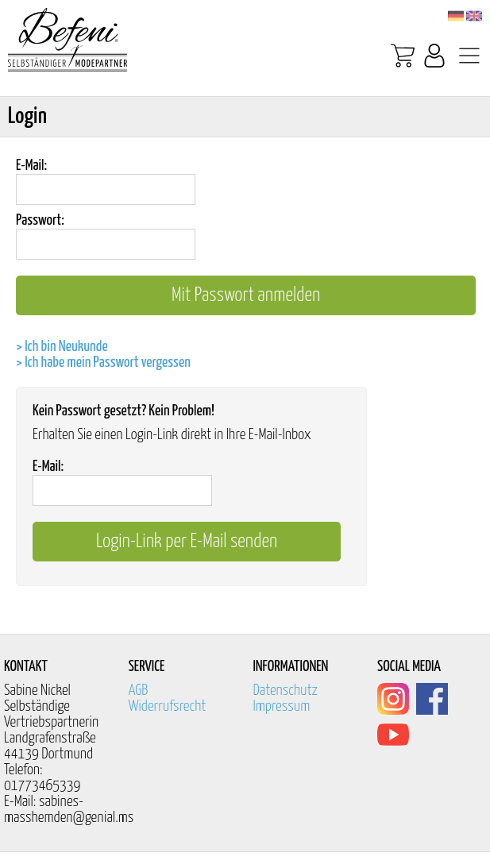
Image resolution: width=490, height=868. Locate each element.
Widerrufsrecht (168, 706)
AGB (139, 691)
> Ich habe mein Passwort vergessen (103, 363)
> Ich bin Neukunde (62, 347)
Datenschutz (285, 691)
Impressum (281, 706)
